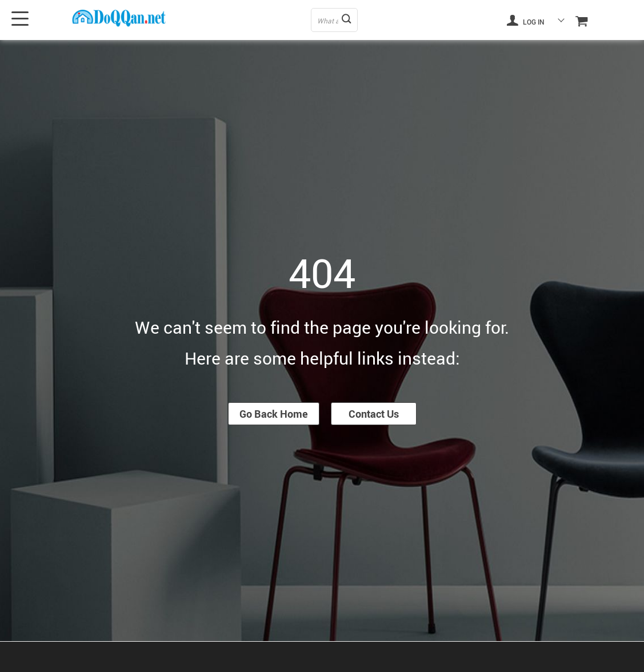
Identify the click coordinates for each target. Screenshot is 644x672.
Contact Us (374, 414)
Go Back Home (274, 414)
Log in (526, 20)
